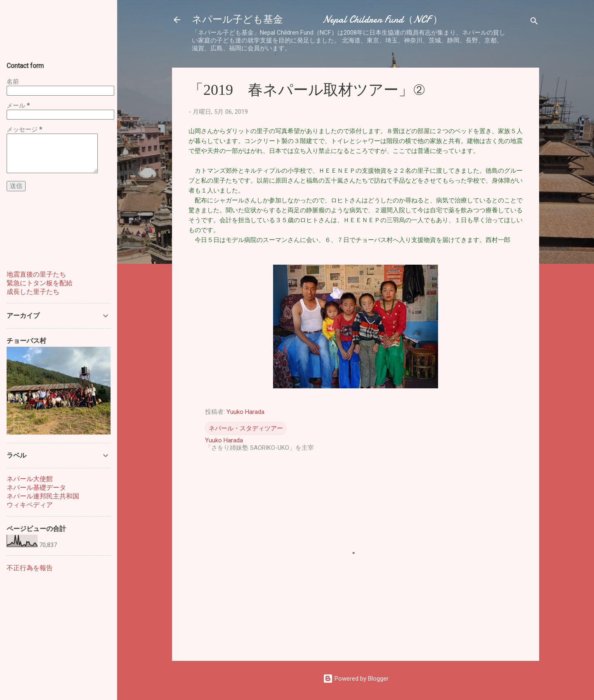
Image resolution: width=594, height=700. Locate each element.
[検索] (534, 22)
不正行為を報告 (30, 568)
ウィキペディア (30, 505)
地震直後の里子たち (36, 274)
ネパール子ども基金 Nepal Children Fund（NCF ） (317, 20)
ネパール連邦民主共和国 (43, 496)
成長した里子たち (33, 292)
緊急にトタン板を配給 (40, 283)
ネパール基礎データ (36, 487)
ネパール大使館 (30, 479)
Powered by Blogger (356, 679)
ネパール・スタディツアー (246, 428)
